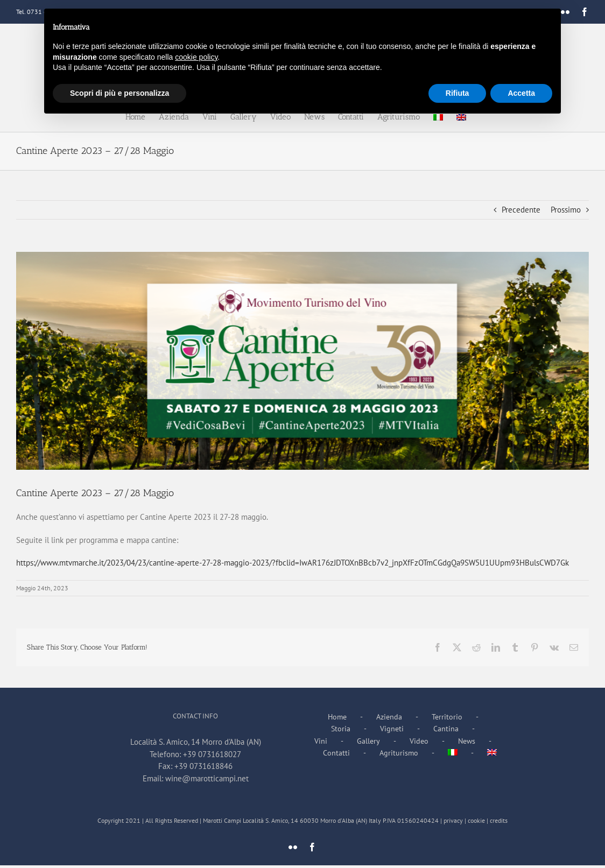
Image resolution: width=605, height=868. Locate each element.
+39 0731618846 (203, 766)
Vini (321, 741)
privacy (453, 820)
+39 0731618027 (212, 754)
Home (337, 717)
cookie (476, 820)
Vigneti (392, 729)
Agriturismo (399, 753)
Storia (341, 729)
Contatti (336, 753)
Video (419, 741)
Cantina (446, 729)
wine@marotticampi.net (207, 778)
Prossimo (566, 210)
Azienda (389, 717)
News (467, 741)
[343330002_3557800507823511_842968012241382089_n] (302, 361)
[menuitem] (467, 753)
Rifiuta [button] (458, 93)
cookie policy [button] (196, 57)
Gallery (368, 741)
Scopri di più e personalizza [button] (119, 93)
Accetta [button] (521, 93)
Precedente (521, 210)
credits (499, 820)
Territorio (447, 717)
